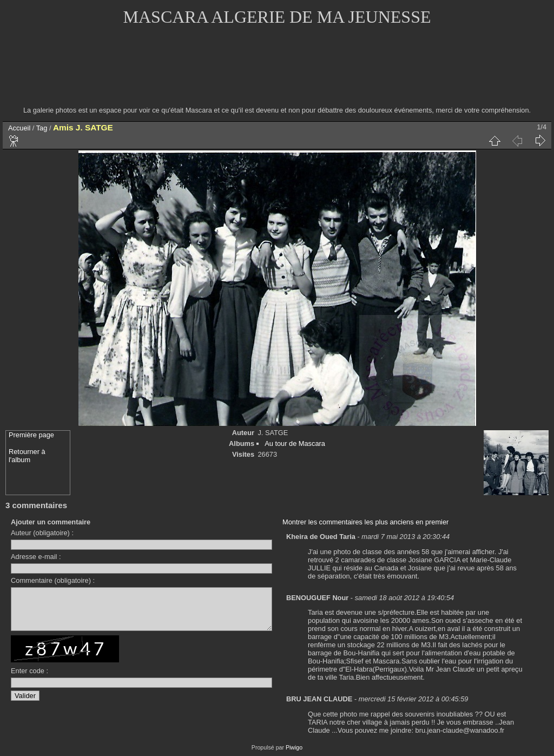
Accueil (19, 128)
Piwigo (294, 747)
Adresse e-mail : (36, 557)
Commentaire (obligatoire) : (53, 580)
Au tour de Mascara (295, 443)
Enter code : (29, 679)
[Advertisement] (277, 73)
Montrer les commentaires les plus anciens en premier (365, 522)
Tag (42, 128)
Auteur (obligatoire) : (42, 533)
